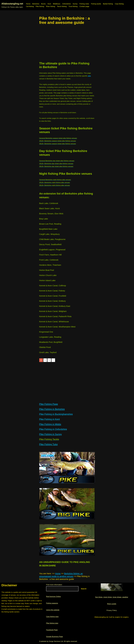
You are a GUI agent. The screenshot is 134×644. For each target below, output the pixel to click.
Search (84, 589)
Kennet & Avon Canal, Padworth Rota (55, 316)
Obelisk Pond (45, 347)
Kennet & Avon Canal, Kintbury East (55, 306)
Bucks (43, 4)
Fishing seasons (52, 603)
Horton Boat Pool (47, 270)
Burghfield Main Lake (48, 229)
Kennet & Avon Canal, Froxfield (53, 296)
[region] (67, 43)
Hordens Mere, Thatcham (50, 265)
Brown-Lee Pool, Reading (50, 224)
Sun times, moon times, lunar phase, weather (112, 597)
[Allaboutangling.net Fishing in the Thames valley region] (12, 5)
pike (89, 76)
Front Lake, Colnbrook (49, 260)
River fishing (51, 6)
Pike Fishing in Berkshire (52, 409)
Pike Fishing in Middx (50, 424)
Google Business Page (54, 637)
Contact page (84, 6)
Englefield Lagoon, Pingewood (52, 250)
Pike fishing (40, 6)
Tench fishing (62, 6)
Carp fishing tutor (52, 617)
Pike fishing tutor (52, 623)
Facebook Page (52, 630)
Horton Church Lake (48, 275)
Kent (49, 4)
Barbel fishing (108, 4)
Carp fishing (119, 4)
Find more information (54, 585)
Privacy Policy (112, 610)
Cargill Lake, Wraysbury (50, 234)
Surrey (75, 4)
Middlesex (57, 4)
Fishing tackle (96, 4)
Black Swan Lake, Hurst (50, 208)
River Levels (112, 604)
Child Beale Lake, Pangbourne (52, 239)
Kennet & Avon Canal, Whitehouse (54, 322)
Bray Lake (44, 219)
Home (28, 4)
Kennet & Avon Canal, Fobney (52, 291)
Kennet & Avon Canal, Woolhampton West (57, 327)
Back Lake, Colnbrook (49, 203)
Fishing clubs (84, 4)
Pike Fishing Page (49, 404)
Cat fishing (30, 6)
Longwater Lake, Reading (50, 337)
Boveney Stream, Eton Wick (51, 214)
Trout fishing (73, 6)
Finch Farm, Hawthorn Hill (50, 255)
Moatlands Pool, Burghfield (51, 342)
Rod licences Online (53, 597)
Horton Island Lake (47, 280)
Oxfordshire (67, 4)
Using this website (53, 610)
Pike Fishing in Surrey (51, 434)
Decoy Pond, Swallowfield (50, 244)
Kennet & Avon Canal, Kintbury (52, 301)
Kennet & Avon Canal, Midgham (53, 311)
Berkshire (36, 4)
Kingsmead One (46, 332)
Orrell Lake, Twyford (48, 352)
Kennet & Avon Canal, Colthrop (53, 286)
